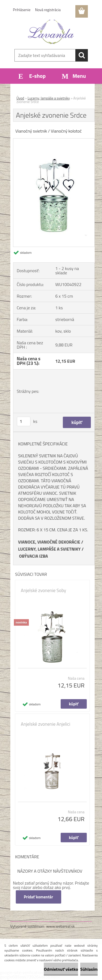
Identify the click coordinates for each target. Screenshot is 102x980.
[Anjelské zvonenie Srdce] (54, 141)
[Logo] (51, 32)
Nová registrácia (48, 10)
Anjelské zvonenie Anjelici (46, 724)
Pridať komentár (39, 897)
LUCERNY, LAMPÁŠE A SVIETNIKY (50, 549)
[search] (82, 55)
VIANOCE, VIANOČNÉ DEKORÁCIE (49, 542)
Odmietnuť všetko (61, 969)
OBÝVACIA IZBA (33, 556)
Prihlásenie (22, 10)
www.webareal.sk (61, 926)
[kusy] (24, 421)
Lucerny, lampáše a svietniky (49, 98)
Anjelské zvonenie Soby (44, 590)
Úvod (20, 98)
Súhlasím (89, 969)
